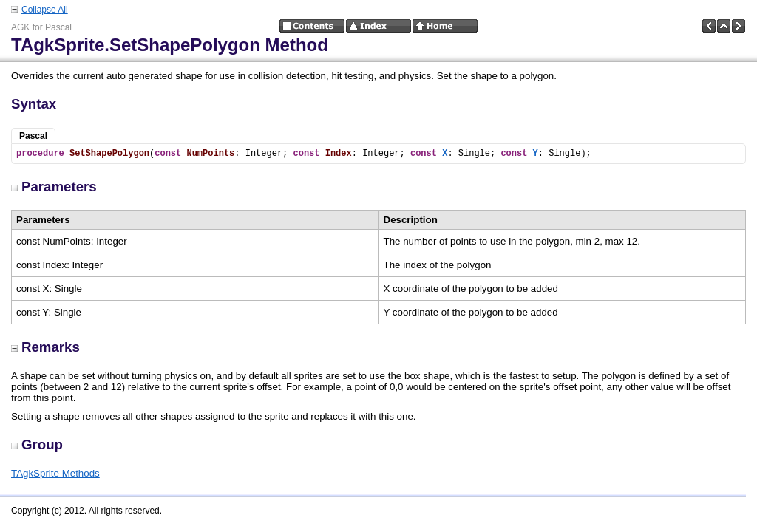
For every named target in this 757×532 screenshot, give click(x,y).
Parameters (54, 187)
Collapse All (45, 10)
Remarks (45, 347)
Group (37, 444)
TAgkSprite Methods (55, 473)
